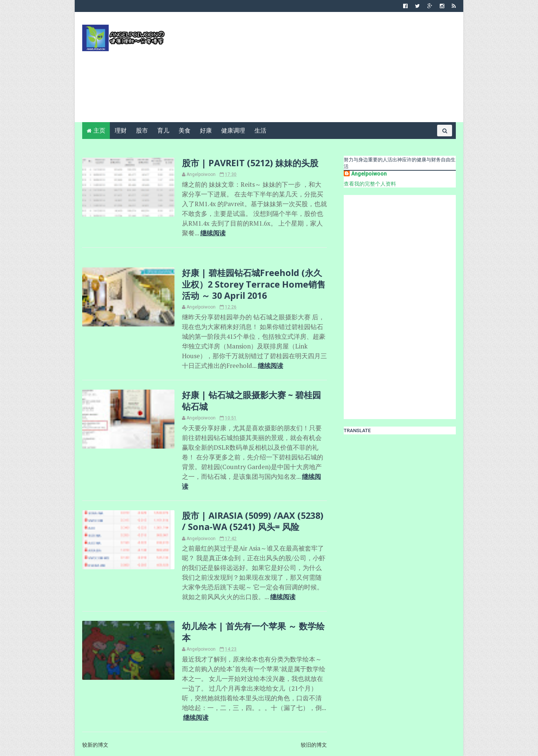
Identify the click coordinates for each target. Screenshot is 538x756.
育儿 (163, 131)
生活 (260, 131)
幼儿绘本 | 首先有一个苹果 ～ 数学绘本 (253, 632)
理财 (121, 131)
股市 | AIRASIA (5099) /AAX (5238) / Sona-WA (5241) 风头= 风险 (253, 521)
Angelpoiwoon (369, 174)
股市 (142, 131)
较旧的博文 (314, 745)
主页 (99, 131)
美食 (185, 131)
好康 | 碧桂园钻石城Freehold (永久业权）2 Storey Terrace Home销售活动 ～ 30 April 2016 (254, 284)
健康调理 (233, 131)
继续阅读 (213, 233)
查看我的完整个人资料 (370, 184)
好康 (206, 131)
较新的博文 (95, 745)
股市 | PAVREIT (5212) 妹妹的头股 (250, 163)
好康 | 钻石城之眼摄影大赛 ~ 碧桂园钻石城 (251, 400)
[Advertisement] (320, 70)
